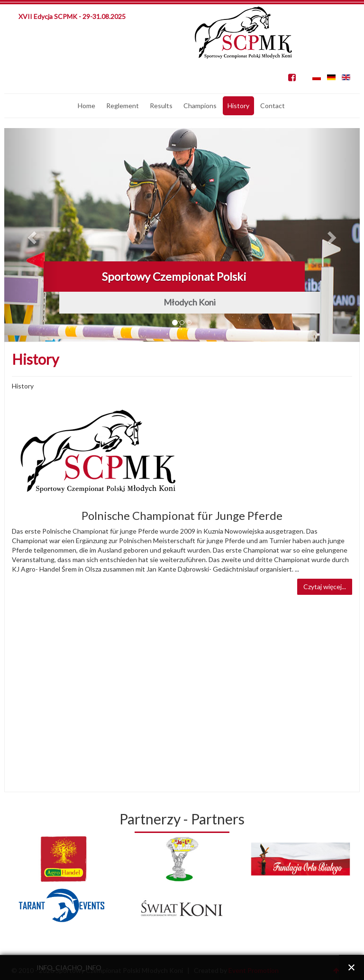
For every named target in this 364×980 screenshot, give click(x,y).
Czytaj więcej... (325, 587)
